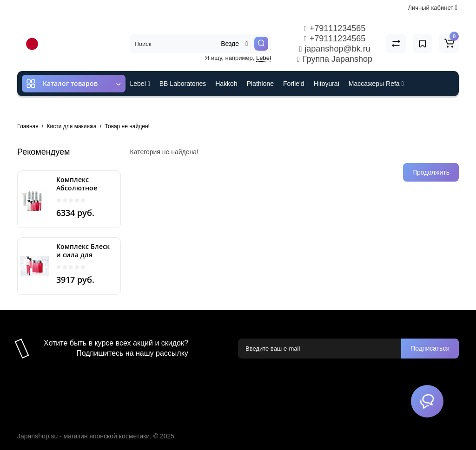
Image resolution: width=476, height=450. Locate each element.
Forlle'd (294, 84)
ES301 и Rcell (151, 109)
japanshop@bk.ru (334, 49)
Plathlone (260, 84)
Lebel (264, 58)
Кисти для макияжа (72, 126)
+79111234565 (335, 28)
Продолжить (431, 172)
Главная (28, 126)
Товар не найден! (127, 126)
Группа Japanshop (335, 59)
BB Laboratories (183, 84)
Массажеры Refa (376, 84)
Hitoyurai (327, 84)
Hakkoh (226, 84)
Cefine (192, 109)
